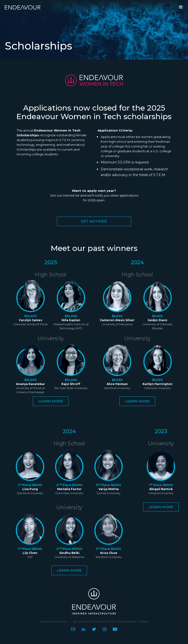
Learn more (51, 401)
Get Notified (94, 221)
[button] (181, 7)
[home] (24, 7)
